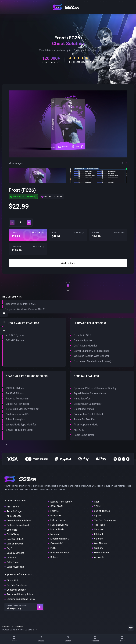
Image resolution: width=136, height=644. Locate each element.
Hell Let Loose (58, 520)
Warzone (99, 548)
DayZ (9, 548)
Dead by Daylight (15, 553)
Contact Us (7, 627)
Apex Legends (14, 516)
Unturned (99, 529)
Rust (97, 502)
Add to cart (68, 263)
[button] (123, 163)
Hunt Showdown (59, 525)
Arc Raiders (13, 507)
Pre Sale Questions (17, 585)
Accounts (99, 557)
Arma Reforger (14, 511)
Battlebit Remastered (18, 525)
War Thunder (101, 543)
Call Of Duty (13, 534)
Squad (97, 516)
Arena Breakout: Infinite (19, 521)
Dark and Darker (15, 544)
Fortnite (55, 511)
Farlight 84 (56, 516)
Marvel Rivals (57, 529)
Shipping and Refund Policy (21, 599)
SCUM (97, 506)
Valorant (99, 539)
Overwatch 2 (57, 543)
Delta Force (13, 562)
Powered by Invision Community (20, 630)
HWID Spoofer (102, 553)
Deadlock (11, 558)
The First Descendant (105, 520)
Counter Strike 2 (15, 539)
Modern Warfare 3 (60, 539)
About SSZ (12, 581)
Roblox (54, 557)
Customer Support (16, 590)
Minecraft (55, 534)
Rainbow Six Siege (60, 553)
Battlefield (12, 530)
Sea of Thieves (102, 511)
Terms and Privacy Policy (20, 594)
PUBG (53, 548)
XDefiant (98, 534)
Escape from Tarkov (61, 502)
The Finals (99, 525)
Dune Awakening (15, 567)
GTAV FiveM (57, 506)
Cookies (19, 627)
